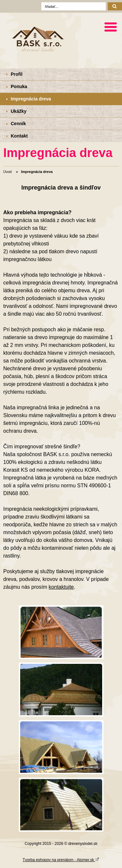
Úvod (7, 172)
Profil (17, 74)
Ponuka (19, 86)
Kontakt (19, 136)
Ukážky (19, 111)
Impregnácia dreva (31, 99)
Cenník (18, 124)
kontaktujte (61, 587)
